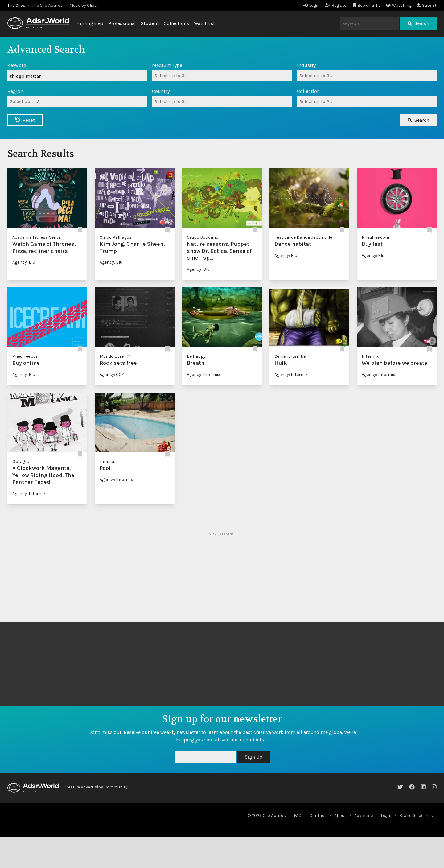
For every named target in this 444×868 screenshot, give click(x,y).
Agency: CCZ (112, 374)
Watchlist (204, 23)
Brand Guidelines (416, 815)
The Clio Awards (47, 5)
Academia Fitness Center (37, 237)
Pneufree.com (375, 237)
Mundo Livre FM (115, 356)
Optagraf (22, 461)
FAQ (298, 815)
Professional (122, 23)
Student (150, 23)
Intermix (370, 356)
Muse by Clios (83, 5)
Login (312, 5)
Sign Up (254, 757)
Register (336, 5)
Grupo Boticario (203, 237)
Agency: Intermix (203, 374)
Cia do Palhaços (116, 237)
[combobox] (222, 76)
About (340, 815)
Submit (427, 5)
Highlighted (90, 23)
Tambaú (108, 461)
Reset (25, 120)
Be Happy (196, 356)
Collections (176, 23)
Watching (399, 5)
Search (418, 23)
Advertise (364, 815)
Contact (318, 815)
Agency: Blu (24, 262)
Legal (386, 815)
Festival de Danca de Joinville (303, 237)
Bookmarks (367, 5)
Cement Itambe (290, 356)
